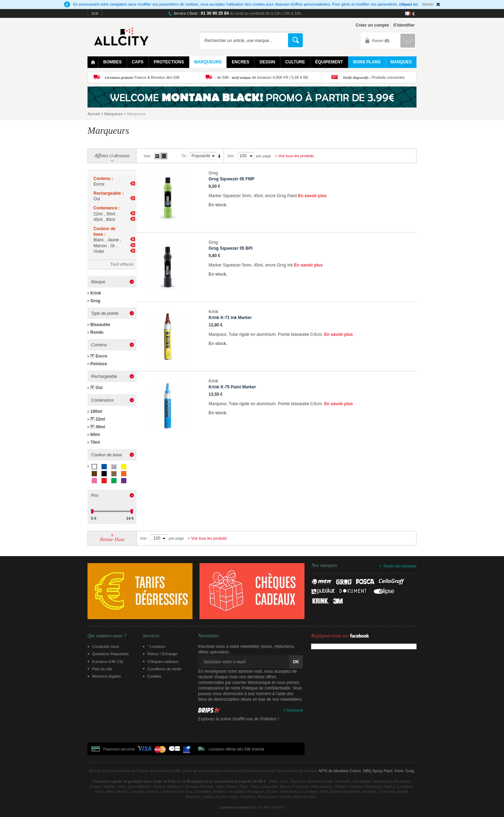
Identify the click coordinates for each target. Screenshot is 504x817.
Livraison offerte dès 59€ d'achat (236, 749)
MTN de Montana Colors (340, 771)
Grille (157, 156)
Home (93, 62)
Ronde (97, 332)
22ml (100, 419)
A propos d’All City (108, 662)
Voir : (232, 156)
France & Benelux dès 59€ (142, 77)
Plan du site (102, 669)
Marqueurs (114, 114)
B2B (95, 13)
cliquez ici (408, 4)
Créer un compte (372, 25)
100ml (96, 411)
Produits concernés (374, 77)
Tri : (185, 156)
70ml (95, 442)
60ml (95, 435)
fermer (428, 4)
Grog (95, 301)
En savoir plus (312, 196)
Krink (96, 293)
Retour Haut (112, 539)
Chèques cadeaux (163, 662)
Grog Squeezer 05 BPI (230, 248)
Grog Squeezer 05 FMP (232, 179)
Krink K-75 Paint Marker (232, 387)
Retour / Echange (162, 654)
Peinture (99, 364)
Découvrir (295, 710)
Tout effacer (122, 264)
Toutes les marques (400, 566)
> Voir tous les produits (295, 156)
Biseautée (100, 325)
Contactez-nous (106, 646)
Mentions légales (107, 676)
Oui (99, 388)
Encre (101, 356)
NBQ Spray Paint (378, 771)
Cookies (154, 676)
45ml (100, 427)
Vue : (148, 156)
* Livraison (156, 646)
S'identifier (404, 25)
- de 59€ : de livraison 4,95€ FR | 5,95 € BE (261, 77)
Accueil (94, 114)
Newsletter (209, 636)
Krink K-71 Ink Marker (230, 318)
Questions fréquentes (110, 654)
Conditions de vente (164, 669)
